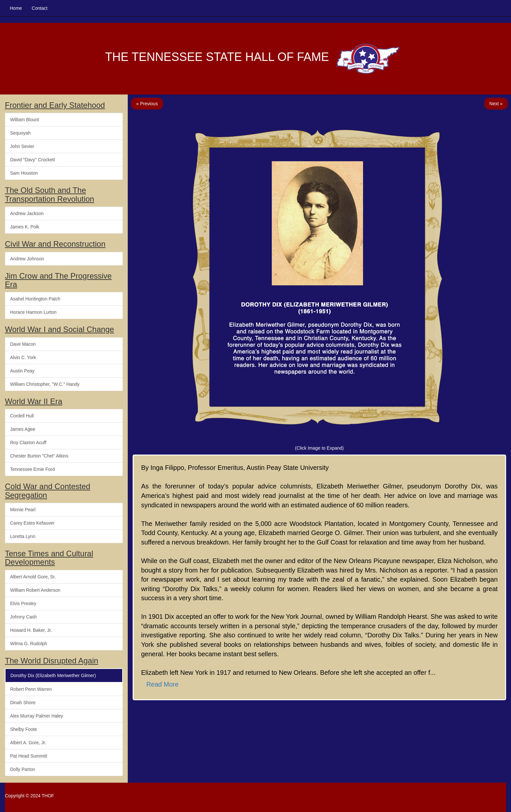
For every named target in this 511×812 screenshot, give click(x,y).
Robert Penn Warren (31, 689)
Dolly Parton (22, 769)
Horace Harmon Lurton (33, 312)
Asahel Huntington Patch (35, 299)
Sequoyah (20, 133)
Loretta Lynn (23, 536)
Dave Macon (23, 344)
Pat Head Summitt (29, 756)
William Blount (25, 120)
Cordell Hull (22, 416)
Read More (162, 684)
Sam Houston (24, 173)
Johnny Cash (23, 617)
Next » (496, 104)
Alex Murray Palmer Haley (37, 716)
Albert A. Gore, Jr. (28, 743)
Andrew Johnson (27, 259)
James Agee (23, 429)
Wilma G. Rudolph (29, 644)
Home (16, 8)
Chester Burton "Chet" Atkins (39, 456)
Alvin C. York (23, 357)
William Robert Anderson (35, 590)
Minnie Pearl (23, 510)
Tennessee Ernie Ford (32, 469)
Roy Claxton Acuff (28, 442)
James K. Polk (25, 227)
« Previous (147, 104)
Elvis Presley (23, 603)
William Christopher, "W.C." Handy (45, 384)
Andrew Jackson (27, 213)
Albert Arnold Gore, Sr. (33, 577)
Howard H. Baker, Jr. (31, 630)
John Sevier (22, 146)
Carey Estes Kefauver (32, 523)
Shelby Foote (24, 729)
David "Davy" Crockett (33, 160)
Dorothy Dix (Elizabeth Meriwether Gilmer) (53, 675)
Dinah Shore (23, 703)
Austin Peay (22, 371)
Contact (39, 8)
